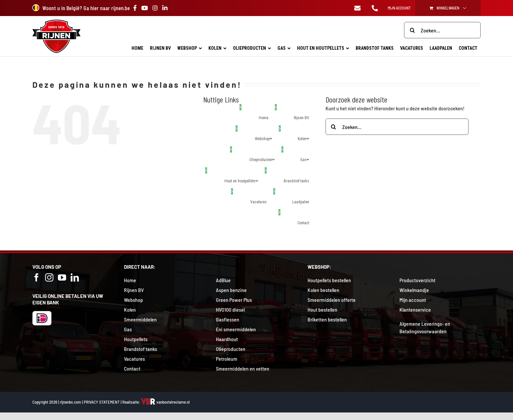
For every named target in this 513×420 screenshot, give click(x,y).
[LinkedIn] (75, 277)
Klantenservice (415, 310)
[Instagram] (49, 277)
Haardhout (227, 339)
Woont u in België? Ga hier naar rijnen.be (81, 8)
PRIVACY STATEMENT (102, 402)
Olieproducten (231, 349)
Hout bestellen (322, 310)
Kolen (130, 310)
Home (130, 280)
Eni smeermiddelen (236, 329)
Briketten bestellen (327, 319)
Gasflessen (228, 319)
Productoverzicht (417, 280)
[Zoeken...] (442, 30)
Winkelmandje (414, 290)
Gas (128, 329)
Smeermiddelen (140, 319)
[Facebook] (36, 277)
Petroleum (227, 359)
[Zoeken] (412, 30)
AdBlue (223, 280)
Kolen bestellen (323, 290)
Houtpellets (136, 339)
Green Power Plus (234, 300)
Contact (132, 368)
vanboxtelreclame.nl (165, 402)
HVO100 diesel (230, 310)
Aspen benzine (231, 290)
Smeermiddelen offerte (332, 300)
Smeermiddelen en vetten (243, 368)
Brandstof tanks (141, 349)
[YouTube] (62, 277)
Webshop (133, 300)
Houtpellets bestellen (329, 280)
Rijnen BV (134, 290)
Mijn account (413, 300)
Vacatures (134, 359)
